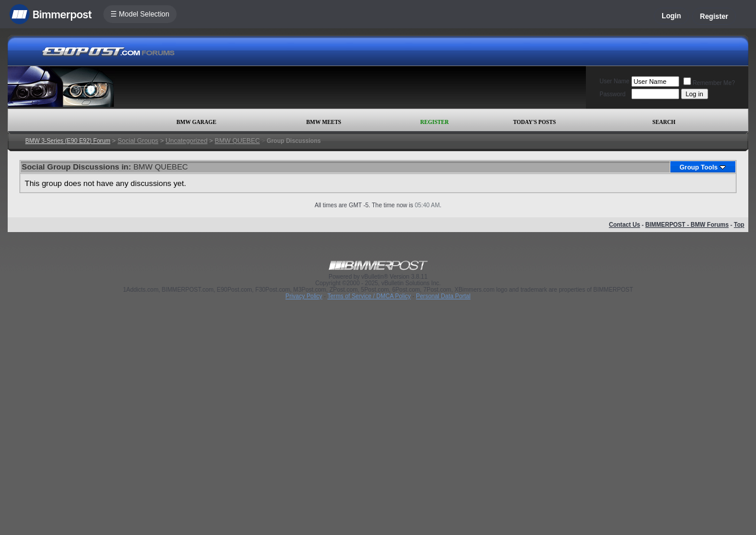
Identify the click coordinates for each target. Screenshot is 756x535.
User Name (615, 81)
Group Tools (699, 167)
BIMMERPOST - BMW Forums (687, 225)
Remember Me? (709, 83)
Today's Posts (535, 122)
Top (739, 225)
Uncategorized (186, 141)
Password (612, 94)
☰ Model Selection (140, 14)
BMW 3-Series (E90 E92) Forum (68, 141)
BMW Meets (324, 122)
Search (664, 122)
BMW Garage (196, 122)
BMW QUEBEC (237, 141)
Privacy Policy (304, 296)
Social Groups (138, 141)
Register (714, 17)
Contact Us (625, 225)
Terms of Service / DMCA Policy (369, 296)
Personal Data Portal (443, 296)
